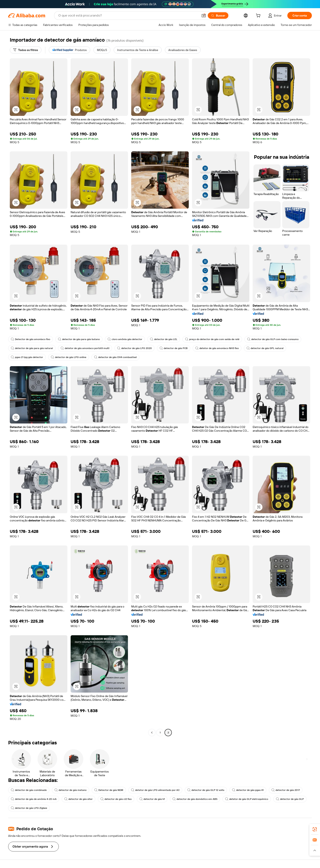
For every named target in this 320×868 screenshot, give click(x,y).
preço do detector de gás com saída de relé (212, 339)
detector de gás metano (71, 790)
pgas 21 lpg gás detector (27, 357)
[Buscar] (218, 16)
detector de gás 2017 (286, 790)
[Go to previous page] (152, 733)
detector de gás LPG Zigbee (29, 808)
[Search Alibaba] (128, 16)
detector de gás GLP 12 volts (206, 790)
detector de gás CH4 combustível (115, 357)
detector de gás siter (78, 799)
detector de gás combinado (29, 790)
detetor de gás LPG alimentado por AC (155, 790)
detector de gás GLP (290, 799)
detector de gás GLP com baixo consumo (273, 339)
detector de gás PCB (174, 348)
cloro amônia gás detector (125, 339)
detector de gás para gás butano (79, 339)
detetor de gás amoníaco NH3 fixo (217, 348)
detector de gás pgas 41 (248, 790)
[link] (315, 829)
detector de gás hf (152, 799)
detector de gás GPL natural (265, 348)
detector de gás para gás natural (32, 348)
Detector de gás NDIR (109, 790)
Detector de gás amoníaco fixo (31, 339)
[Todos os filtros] (26, 50)
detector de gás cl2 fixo (116, 799)
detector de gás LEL (164, 339)
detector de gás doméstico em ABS (195, 799)
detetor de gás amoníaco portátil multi (85, 348)
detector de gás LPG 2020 (134, 348)
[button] (204, 16)
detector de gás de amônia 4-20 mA (34, 799)
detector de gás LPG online (69, 357)
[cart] (259, 16)
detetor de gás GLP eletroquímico (247, 799)
